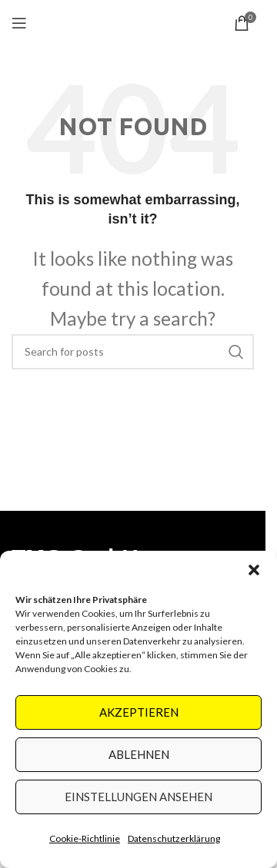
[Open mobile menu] (19, 23)
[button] (254, 570)
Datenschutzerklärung (174, 838)
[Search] (133, 352)
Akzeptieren (139, 712)
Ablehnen (139, 754)
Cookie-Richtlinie (85, 838)
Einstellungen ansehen (138, 797)
